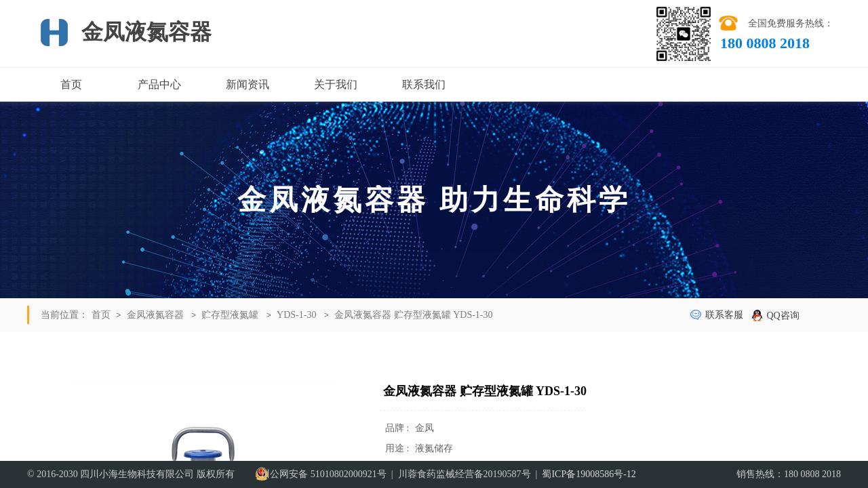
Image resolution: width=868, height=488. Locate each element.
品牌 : (398, 428)
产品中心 (159, 84)
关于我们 (336, 84)
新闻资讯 (248, 84)
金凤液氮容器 (155, 315)
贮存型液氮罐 (230, 315)
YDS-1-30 (296, 315)
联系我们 (424, 84)
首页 (71, 84)
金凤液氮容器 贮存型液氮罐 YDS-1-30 (413, 315)
